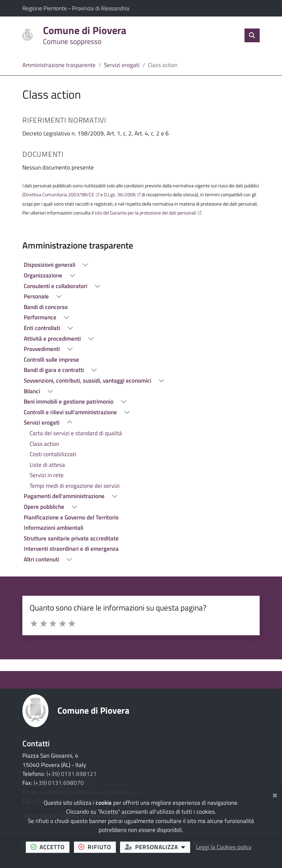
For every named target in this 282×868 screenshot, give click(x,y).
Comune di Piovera (93, 710)
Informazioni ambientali (53, 528)
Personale (37, 296)
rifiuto (97, 847)
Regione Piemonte (45, 8)
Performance (41, 317)
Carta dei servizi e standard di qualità (76, 433)
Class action (44, 444)
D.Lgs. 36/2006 (120, 195)
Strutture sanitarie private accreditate (71, 538)
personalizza (158, 847)
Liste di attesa (47, 465)
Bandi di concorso (46, 307)
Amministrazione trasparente (59, 65)
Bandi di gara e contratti (55, 370)
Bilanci (33, 391)
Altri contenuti (42, 559)
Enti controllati (43, 328)
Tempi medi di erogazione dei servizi (75, 486)
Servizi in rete (47, 475)
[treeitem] (141, 265)
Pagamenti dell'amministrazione (65, 496)
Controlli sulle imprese (51, 360)
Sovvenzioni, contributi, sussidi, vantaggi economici (88, 381)
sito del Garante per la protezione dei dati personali (145, 213)
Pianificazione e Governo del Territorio (71, 517)
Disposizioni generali (50, 265)
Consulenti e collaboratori (56, 286)
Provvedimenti (42, 349)
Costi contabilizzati (53, 454)
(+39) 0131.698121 (72, 774)
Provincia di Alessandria (101, 8)
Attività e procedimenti (53, 339)
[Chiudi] (275, 794)
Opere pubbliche (45, 507)
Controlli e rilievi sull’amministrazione (71, 412)
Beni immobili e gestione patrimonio (69, 402)
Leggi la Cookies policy (224, 847)
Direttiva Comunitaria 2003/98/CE (59, 195)
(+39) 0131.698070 (59, 783)
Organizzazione (44, 275)
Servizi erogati (122, 65)
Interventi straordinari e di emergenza (71, 549)
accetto (50, 847)
